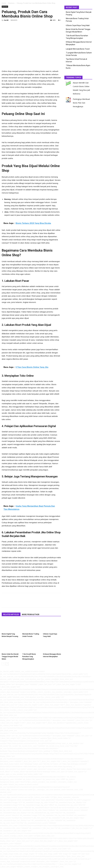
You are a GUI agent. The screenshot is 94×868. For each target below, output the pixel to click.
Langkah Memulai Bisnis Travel (78, 49)
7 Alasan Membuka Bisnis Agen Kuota (78, 67)
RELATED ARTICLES (11, 614)
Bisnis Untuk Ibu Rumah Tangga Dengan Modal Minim (10, 657)
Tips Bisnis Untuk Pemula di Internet (76, 60)
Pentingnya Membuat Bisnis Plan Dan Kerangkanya (81, 103)
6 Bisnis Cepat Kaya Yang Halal (78, 25)
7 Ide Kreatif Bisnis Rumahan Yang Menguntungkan (29, 657)
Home (4, 3)
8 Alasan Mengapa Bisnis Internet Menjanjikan (79, 43)
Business (11, 3)
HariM (6, 20)
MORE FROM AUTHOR (31, 614)
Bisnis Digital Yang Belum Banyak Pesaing (79, 13)
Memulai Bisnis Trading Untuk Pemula (77, 20)
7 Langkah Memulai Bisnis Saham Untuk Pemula (79, 54)
